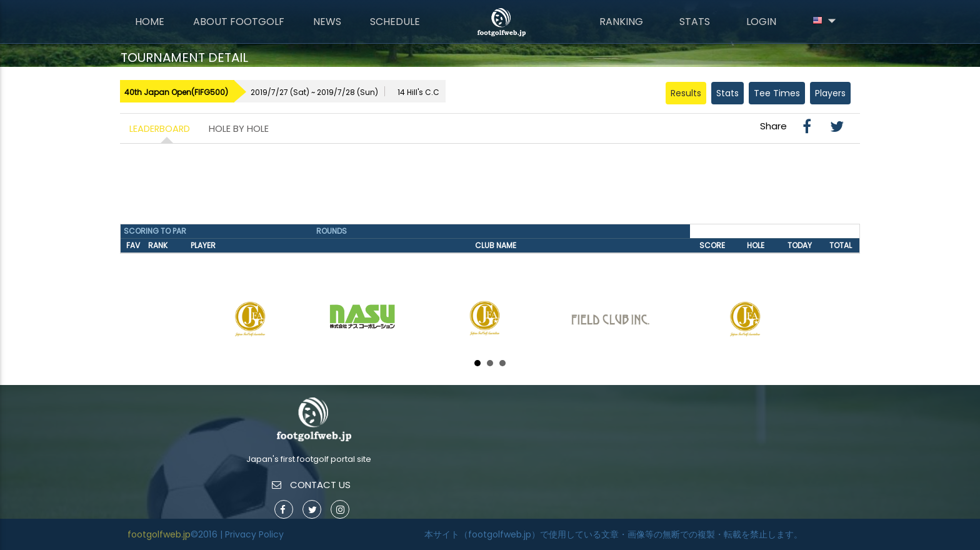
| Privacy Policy (252, 534)
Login (761, 22)
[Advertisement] (490, 188)
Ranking (621, 22)
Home (150, 22)
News (327, 22)
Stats (695, 22)
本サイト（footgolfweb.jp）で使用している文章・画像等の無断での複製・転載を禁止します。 (613, 534)
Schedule (395, 22)
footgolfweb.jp (159, 534)
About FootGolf (239, 22)
